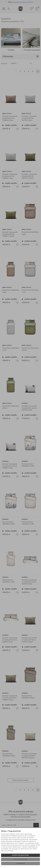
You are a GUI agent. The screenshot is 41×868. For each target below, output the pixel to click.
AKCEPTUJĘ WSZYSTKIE (20, 855)
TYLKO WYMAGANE (21, 859)
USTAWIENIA (20, 863)
